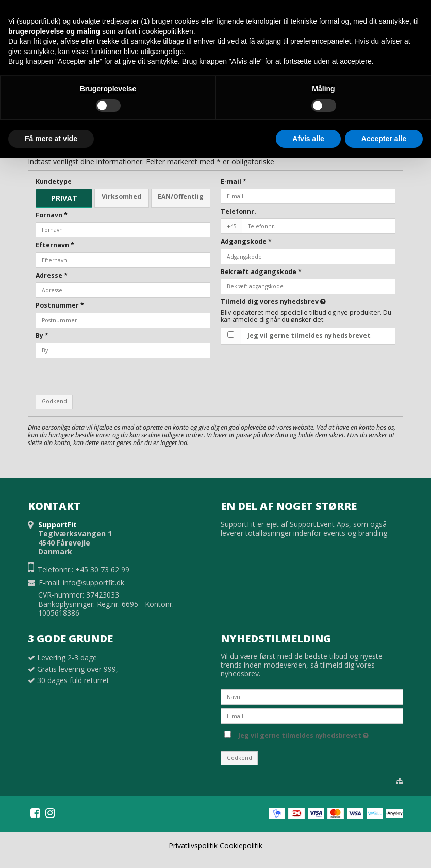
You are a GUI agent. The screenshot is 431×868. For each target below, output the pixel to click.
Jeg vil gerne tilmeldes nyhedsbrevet (309, 336)
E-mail (234, 182)
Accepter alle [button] (384, 139)
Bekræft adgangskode (261, 272)
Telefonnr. (238, 211)
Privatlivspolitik (193, 846)
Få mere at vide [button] (51, 139)
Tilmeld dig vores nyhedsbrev (273, 302)
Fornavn (52, 215)
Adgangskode (246, 241)
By (42, 336)
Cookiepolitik (241, 846)
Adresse (52, 275)
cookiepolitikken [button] (168, 31)
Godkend (54, 401)
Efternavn (55, 245)
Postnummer (60, 305)
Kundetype (54, 182)
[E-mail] (312, 715)
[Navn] (312, 696)
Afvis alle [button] (308, 139)
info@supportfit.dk (94, 582)
